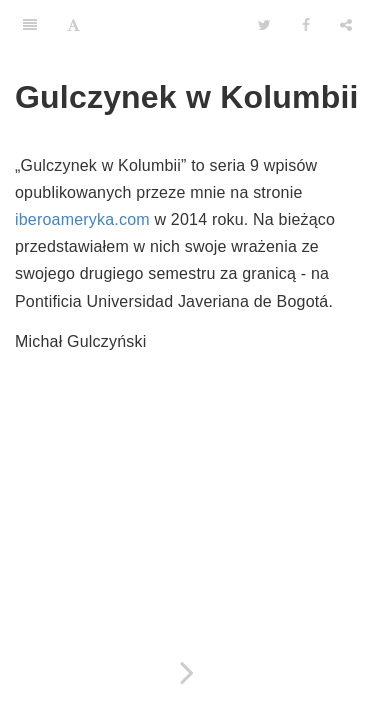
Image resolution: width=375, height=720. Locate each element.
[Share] (346, 25)
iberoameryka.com (82, 219)
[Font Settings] (73, 25)
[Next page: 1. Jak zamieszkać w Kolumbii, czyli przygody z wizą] (187, 672)
